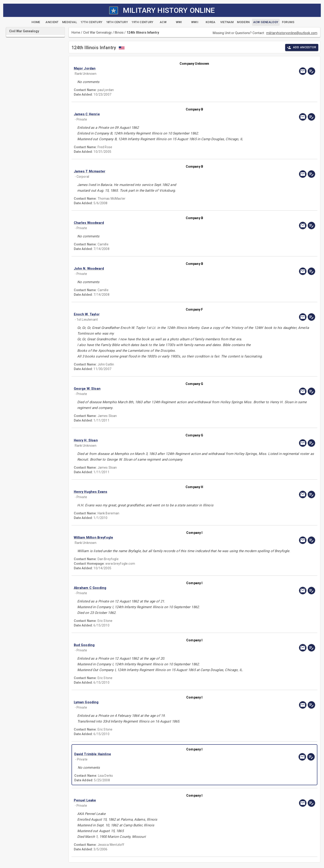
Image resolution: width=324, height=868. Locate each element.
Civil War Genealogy (98, 32)
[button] (158, 68)
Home (76, 32)
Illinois (119, 32)
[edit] (311, 71)
